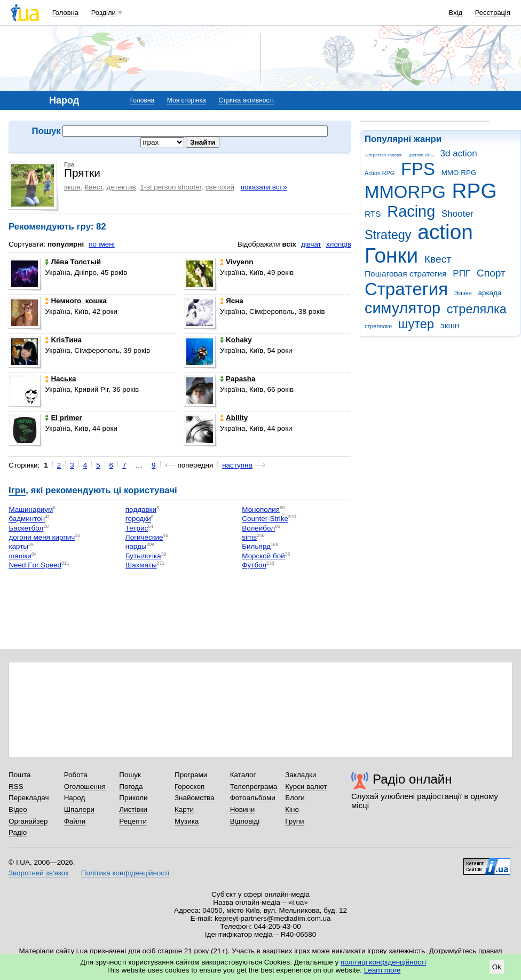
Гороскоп (190, 787)
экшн (450, 325)
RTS (373, 214)
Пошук (130, 775)
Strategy (388, 235)
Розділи (104, 13)
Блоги (295, 798)
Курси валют (306, 787)
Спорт (491, 273)
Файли (75, 821)
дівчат (311, 244)
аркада (490, 293)
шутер (416, 324)
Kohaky (236, 340)
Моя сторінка (187, 100)
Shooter (457, 214)
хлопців (339, 244)
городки (138, 519)
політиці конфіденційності (383, 962)
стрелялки (378, 326)
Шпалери (79, 809)
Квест (438, 259)
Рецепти (133, 821)
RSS (16, 787)
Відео (18, 809)
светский (220, 187)
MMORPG (405, 192)
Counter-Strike (265, 519)
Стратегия (406, 289)
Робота (76, 775)
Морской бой (263, 556)
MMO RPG (459, 173)
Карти (184, 809)
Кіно (292, 809)
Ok (497, 967)
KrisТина (63, 340)
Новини (243, 809)
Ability (234, 418)
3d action (459, 153)
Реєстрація (493, 13)
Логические (144, 537)
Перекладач (29, 798)
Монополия (261, 509)
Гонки (391, 255)
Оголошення (85, 787)
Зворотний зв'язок (38, 873)
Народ (75, 798)
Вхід (456, 13)
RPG (475, 191)
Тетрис (137, 528)
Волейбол (258, 528)
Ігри (17, 490)
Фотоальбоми (253, 798)
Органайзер (28, 821)
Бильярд (256, 547)
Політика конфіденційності (125, 873)
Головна (65, 13)
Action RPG (380, 173)
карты (18, 547)
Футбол (254, 566)
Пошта (19, 775)
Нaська (60, 379)
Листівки (133, 809)
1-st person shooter (383, 155)
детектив (121, 187)
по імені (102, 244)
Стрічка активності (246, 100)
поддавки (141, 509)
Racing (411, 211)
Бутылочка (143, 556)
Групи (294, 821)
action (445, 232)
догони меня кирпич (42, 537)
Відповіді (245, 821)
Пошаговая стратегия (406, 274)
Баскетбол (26, 528)
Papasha (238, 379)
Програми (191, 775)
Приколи (133, 798)
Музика (187, 821)
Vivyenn (236, 262)
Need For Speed (35, 566)
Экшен (463, 293)
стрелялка (477, 309)
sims (249, 537)
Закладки (301, 775)
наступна (237, 465)
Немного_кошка (76, 301)
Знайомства (195, 798)
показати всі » (264, 187)
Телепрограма (254, 787)
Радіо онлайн (412, 779)
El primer (63, 418)
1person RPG (421, 155)
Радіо (18, 832)
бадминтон (27, 519)
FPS (418, 169)
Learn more (382, 970)
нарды (136, 547)
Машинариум (31, 509)
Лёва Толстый (73, 262)
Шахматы (141, 566)
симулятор (402, 308)
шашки (20, 556)
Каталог (243, 775)
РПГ (461, 274)
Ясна (232, 301)
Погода (131, 787)
